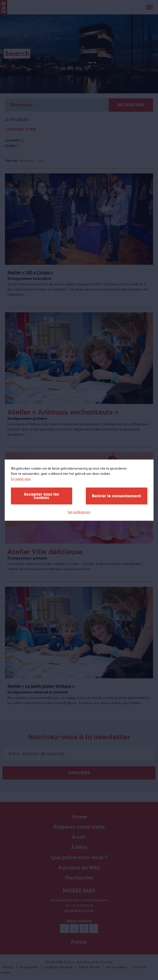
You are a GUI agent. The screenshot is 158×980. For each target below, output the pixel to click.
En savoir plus (21, 479)
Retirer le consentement (116, 496)
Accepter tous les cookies (41, 496)
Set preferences (79, 512)
